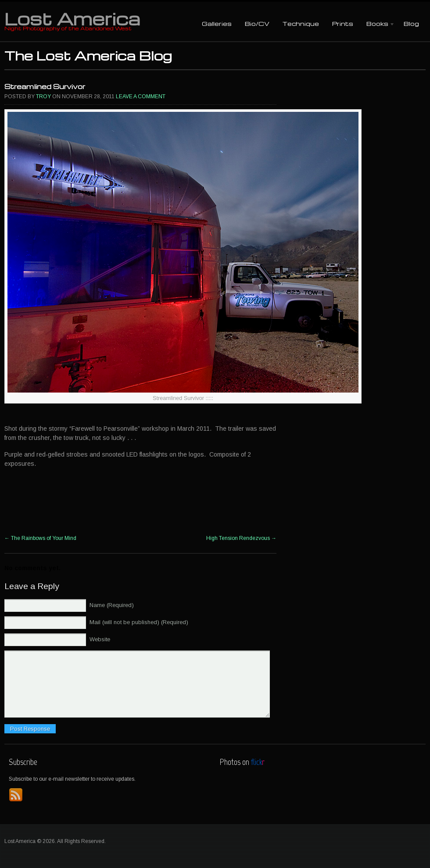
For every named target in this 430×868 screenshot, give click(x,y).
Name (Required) (112, 605)
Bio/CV (257, 23)
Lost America (72, 18)
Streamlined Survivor (45, 86)
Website (100, 639)
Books (377, 24)
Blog (411, 23)
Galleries (217, 23)
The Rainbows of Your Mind (40, 538)
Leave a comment (141, 96)
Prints (343, 23)
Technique (301, 23)
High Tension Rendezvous (241, 538)
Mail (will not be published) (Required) (139, 622)
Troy (43, 96)
